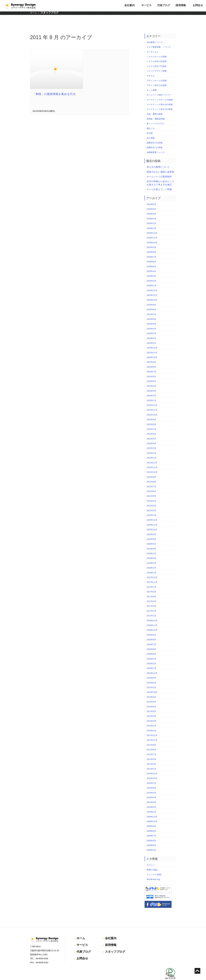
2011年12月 (152, 728)
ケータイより (153, 44)
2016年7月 (151, 637)
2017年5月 (151, 589)
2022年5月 (151, 431)
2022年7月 (151, 422)
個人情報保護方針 (169, 968)
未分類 (150, 126)
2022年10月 (152, 407)
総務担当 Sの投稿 (155, 135)
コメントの (154, 867)
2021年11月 (152, 460)
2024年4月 (151, 321)
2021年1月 (151, 508)
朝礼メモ (151, 121)
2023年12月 (152, 340)
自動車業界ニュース (156, 145)
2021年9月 (151, 470)
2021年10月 (152, 465)
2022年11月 (152, 403)
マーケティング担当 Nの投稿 (160, 97)
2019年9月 (151, 541)
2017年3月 (151, 599)
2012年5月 (151, 704)
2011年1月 (151, 761)
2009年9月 (151, 819)
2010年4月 (151, 790)
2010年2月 (151, 800)
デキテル (151, 68)
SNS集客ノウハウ (155, 35)
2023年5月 (151, 374)
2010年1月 (151, 804)
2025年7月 (151, 249)
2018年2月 (151, 560)
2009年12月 (152, 809)
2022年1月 (151, 450)
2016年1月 (151, 661)
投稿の (152, 862)
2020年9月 (151, 527)
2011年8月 (151, 742)
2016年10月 (152, 623)
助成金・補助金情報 (156, 111)
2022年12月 (152, 398)
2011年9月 (151, 737)
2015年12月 (152, 666)
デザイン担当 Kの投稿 (157, 78)
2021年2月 (151, 503)
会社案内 (129, 5)
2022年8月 (151, 417)
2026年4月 (151, 206)
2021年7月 (151, 479)
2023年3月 (151, 383)
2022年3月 (151, 441)
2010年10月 (152, 771)
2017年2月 (151, 603)
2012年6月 (151, 699)
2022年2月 (151, 446)
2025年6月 (151, 254)
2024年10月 (152, 293)
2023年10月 (152, 350)
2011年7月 (151, 747)
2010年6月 (151, 780)
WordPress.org (153, 872)
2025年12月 (152, 226)
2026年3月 (151, 211)
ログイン (151, 857)
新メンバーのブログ (156, 116)
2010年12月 (152, 766)
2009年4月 (151, 843)
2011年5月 (151, 752)
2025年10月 (152, 235)
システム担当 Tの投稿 (157, 59)
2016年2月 (151, 656)
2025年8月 (151, 245)
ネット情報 (152, 83)
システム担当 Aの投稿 (157, 54)
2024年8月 (151, 302)
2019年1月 (151, 546)
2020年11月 (152, 517)
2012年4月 (151, 709)
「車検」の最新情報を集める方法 (54, 87)
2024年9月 (151, 297)
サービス (146, 5)
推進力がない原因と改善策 (160, 164)
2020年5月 (151, 536)
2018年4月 (151, 551)
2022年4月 (151, 436)
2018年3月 (151, 556)
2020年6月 (151, 532)
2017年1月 (151, 608)
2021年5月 (151, 489)
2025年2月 (151, 273)
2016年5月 (151, 646)
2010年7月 (151, 776)
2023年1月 (151, 393)
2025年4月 (151, 264)
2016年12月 (152, 613)
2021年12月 (152, 455)
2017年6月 (151, 584)
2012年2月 (151, 718)
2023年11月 (152, 345)
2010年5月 (151, 785)
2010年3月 (151, 795)
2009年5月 (151, 838)
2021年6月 (151, 484)
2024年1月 (151, 336)
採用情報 (181, 5)
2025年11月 (152, 230)
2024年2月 (151, 331)
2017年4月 (151, 594)
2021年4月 (151, 493)
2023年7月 (151, 364)
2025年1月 (151, 278)
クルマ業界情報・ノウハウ (159, 40)
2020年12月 (152, 513)
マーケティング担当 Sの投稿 (160, 102)
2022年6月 (151, 426)
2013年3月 (151, 690)
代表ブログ (164, 5)
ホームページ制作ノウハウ (159, 87)
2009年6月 (151, 833)
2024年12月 (152, 283)
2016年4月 (151, 651)
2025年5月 (151, 259)
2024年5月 (151, 316)
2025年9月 (151, 240)
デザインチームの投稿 (157, 73)
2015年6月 (151, 670)
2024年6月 (151, 312)
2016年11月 (152, 618)
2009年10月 (152, 814)
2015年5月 (151, 675)
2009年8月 (151, 824)
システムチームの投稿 (157, 49)
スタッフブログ (49, 14)
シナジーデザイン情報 (157, 63)
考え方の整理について (158, 160)
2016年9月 (151, 627)
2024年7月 (151, 307)
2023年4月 (151, 379)
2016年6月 (151, 642)
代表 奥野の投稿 (155, 107)
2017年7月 (151, 580)
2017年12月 (152, 570)
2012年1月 (151, 723)
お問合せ (198, 5)
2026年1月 (151, 221)
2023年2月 (151, 388)
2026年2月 (151, 216)
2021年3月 (151, 498)
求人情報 (151, 131)
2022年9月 (151, 412)
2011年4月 (151, 756)
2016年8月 (151, 632)
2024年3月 (151, 326)
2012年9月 (151, 694)
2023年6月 (151, 369)
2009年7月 (151, 828)
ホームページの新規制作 (159, 169)
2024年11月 (152, 288)
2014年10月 (152, 685)
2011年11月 (152, 733)
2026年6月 (151, 197)
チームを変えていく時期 (159, 182)
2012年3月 (151, 714)
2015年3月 (151, 680)
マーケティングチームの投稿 (160, 92)
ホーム (33, 14)
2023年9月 (151, 355)
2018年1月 (151, 565)
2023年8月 (151, 359)
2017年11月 (152, 575)
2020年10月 (152, 522)
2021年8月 (151, 474)
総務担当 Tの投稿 (154, 140)
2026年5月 (151, 202)
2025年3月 (151, 269)
